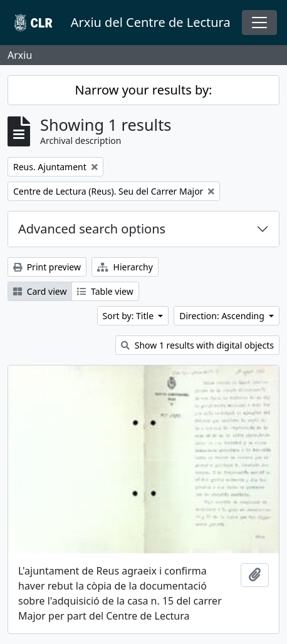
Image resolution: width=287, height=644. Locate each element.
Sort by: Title (129, 316)
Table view (105, 291)
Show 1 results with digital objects (197, 345)
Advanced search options (92, 229)
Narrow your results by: (144, 90)
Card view (40, 291)
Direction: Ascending (223, 316)
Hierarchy (125, 267)
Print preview (47, 267)
